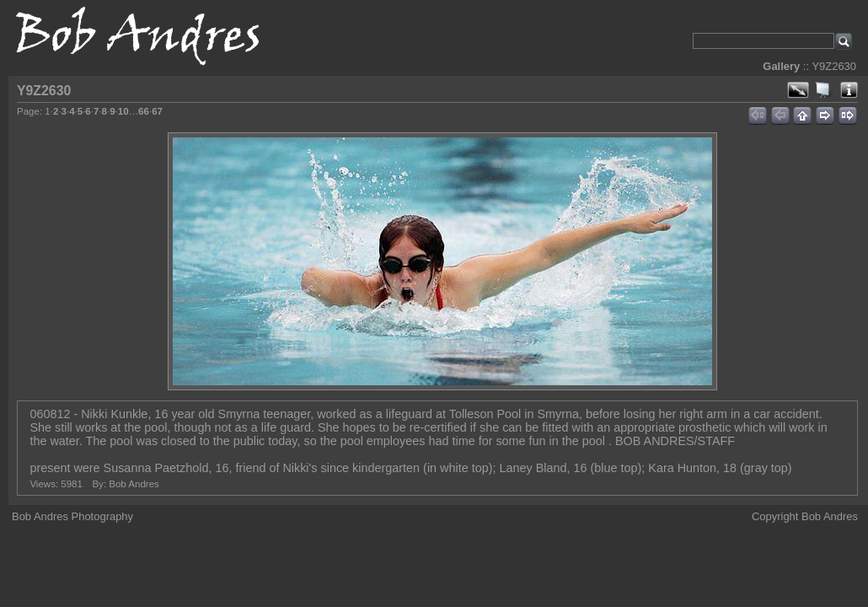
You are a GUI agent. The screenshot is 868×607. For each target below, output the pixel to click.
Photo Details (849, 90)
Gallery (781, 66)
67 (157, 111)
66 (144, 111)
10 (123, 111)
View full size (798, 90)
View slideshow (823, 90)
